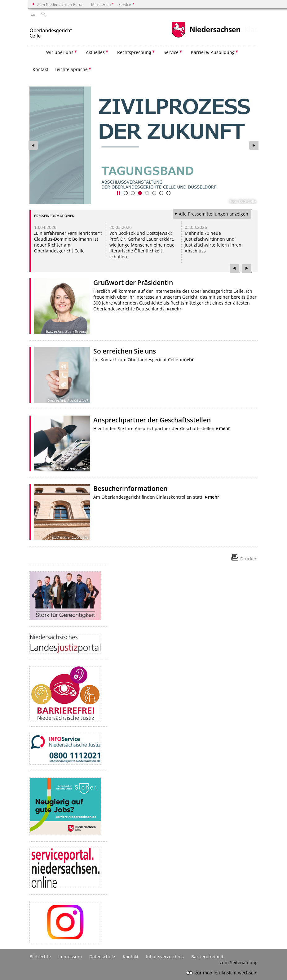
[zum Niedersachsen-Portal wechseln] (206, 37)
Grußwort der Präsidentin (133, 283)
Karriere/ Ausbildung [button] (213, 52)
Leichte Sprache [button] (71, 69)
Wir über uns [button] (60, 52)
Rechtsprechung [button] (134, 52)
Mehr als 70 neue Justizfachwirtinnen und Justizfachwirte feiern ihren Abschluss (213, 242)
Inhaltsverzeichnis (165, 957)
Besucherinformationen (130, 488)
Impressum (70, 957)
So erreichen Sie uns (125, 351)
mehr (176, 309)
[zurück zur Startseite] (51, 31)
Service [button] (171, 52)
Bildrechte (40, 957)
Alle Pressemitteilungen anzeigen (214, 214)
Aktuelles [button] (95, 52)
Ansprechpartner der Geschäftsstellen (152, 420)
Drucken (249, 559)
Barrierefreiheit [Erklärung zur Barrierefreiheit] (207, 957)
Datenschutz (102, 957)
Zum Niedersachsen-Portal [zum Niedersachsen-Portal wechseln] (60, 4)
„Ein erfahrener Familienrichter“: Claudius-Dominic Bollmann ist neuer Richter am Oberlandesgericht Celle (68, 242)
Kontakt (40, 69)
